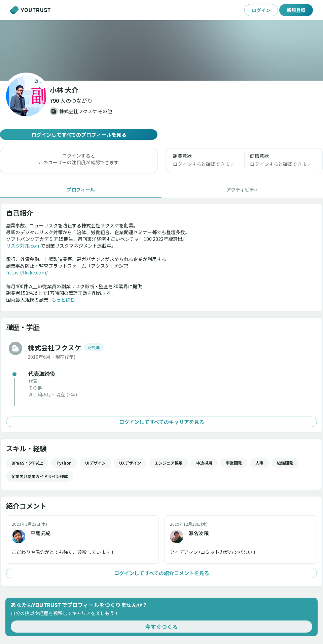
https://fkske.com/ (27, 272)
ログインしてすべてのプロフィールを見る (79, 135)
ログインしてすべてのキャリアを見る (161, 422)
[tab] (81, 189)
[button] (71, 100)
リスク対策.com (23, 246)
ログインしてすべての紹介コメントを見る (161, 573)
